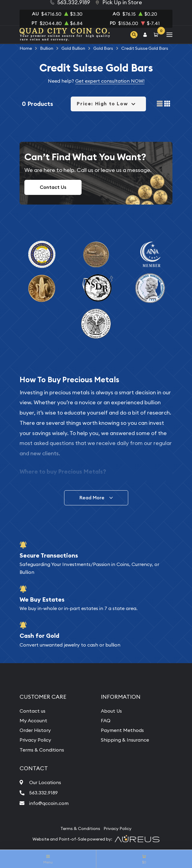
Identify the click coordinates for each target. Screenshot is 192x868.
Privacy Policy (35, 740)
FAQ (106, 720)
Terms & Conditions (42, 750)
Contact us (33, 711)
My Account (33, 720)
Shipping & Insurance (125, 740)
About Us (111, 711)
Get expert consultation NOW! (110, 81)
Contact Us (53, 187)
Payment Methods (122, 730)
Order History (35, 730)
